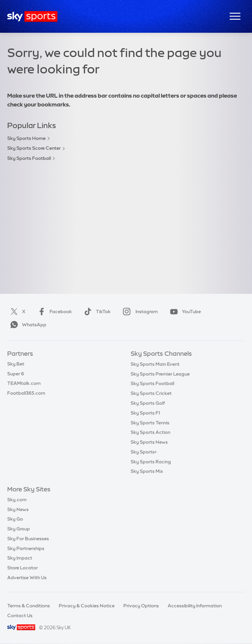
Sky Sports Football (29, 158)
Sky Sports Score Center (34, 148)
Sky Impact (20, 558)
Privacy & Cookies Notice (87, 606)
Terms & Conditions (29, 606)
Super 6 (16, 374)
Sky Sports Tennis (150, 423)
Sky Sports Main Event (155, 364)
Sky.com (17, 500)
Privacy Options (141, 606)
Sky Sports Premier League (160, 374)
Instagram (139, 312)
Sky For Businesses (28, 539)
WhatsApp (27, 325)
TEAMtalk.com (24, 383)
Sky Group (19, 529)
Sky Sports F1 (145, 413)
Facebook (53, 312)
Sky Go (15, 519)
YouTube (184, 312)
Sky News (18, 509)
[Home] (32, 17)
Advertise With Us (27, 578)
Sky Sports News (149, 442)
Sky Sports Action (150, 432)
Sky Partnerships (26, 548)
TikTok (96, 312)
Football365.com (26, 393)
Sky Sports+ (144, 452)
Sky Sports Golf (148, 403)
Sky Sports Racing (151, 462)
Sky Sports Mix (147, 471)
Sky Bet (16, 364)
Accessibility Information (195, 606)
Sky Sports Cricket (151, 393)
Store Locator (22, 568)
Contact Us (20, 616)
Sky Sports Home (26, 138)
